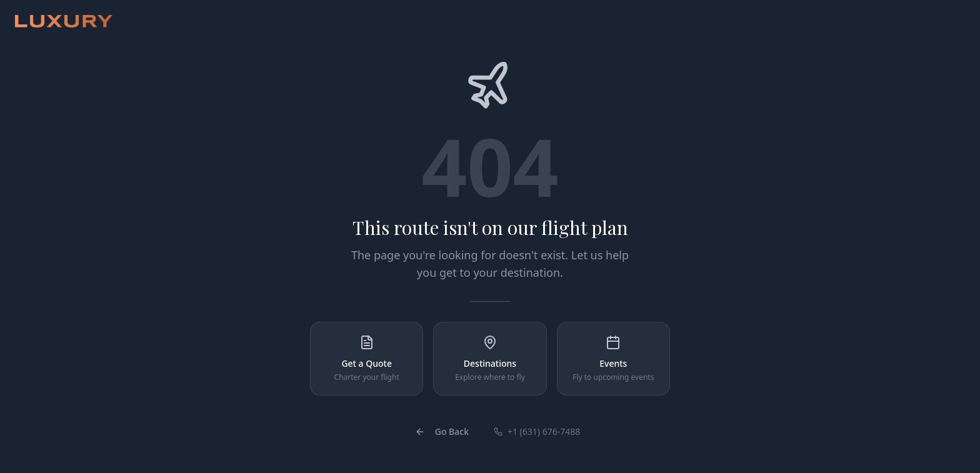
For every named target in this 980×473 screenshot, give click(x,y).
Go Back (442, 431)
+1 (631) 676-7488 (537, 431)
